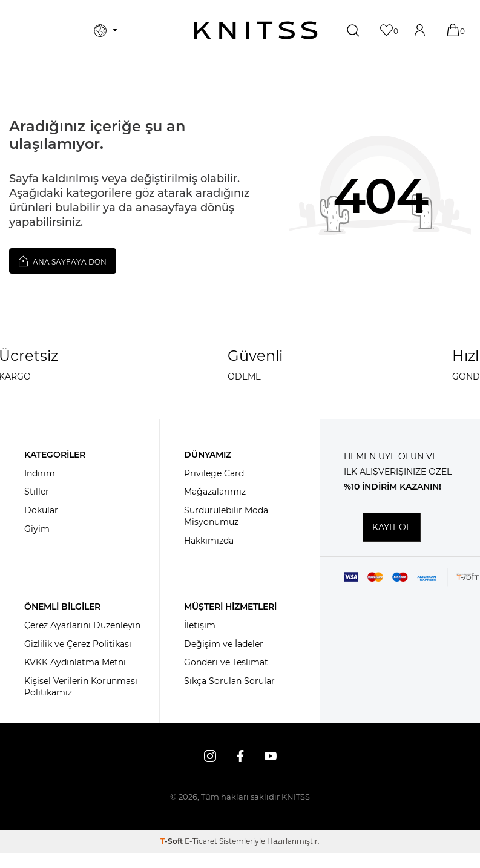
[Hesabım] (421, 30)
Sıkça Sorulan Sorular (229, 681)
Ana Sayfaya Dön (63, 261)
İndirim (40, 473)
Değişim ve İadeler (224, 644)
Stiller (37, 492)
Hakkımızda (209, 541)
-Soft (173, 841)
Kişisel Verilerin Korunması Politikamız (81, 687)
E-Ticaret (201, 841)
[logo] (256, 30)
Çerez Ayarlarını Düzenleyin (82, 625)
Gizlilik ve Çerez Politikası (78, 644)
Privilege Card (214, 473)
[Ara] (354, 30)
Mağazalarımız (215, 492)
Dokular (41, 510)
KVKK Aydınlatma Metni (75, 662)
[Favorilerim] (388, 30)
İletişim (200, 625)
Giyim (37, 529)
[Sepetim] (454, 30)
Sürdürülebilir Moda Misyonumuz (226, 516)
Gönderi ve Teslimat (226, 662)
